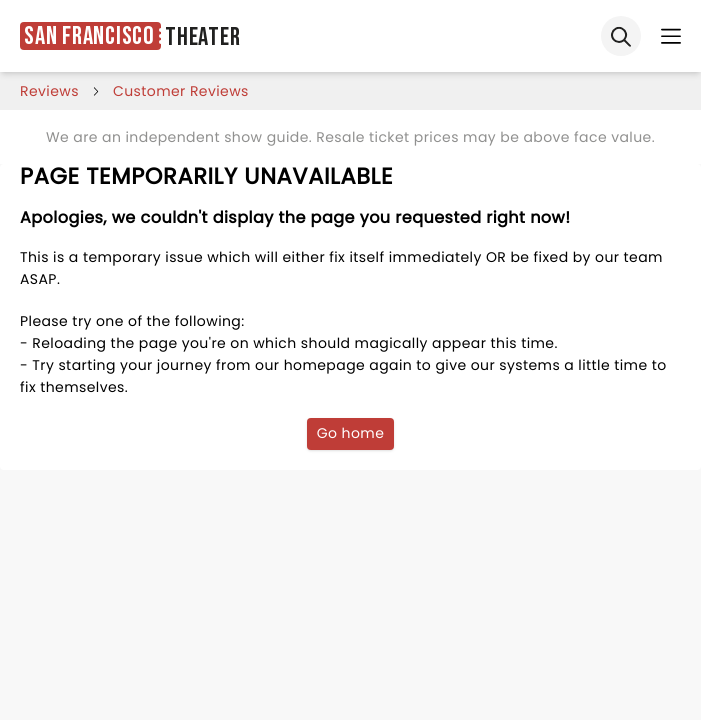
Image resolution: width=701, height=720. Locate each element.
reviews (49, 91)
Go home (351, 433)
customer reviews (181, 91)
